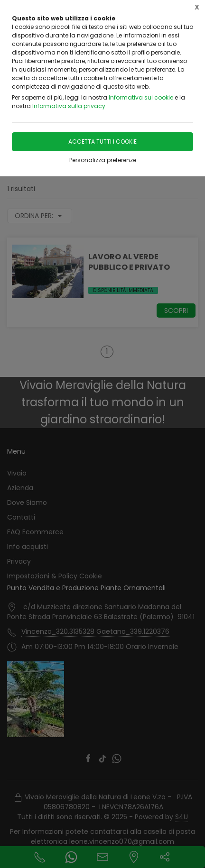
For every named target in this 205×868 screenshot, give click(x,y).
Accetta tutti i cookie (102, 142)
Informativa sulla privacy (69, 106)
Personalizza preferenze (103, 160)
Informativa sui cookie (141, 97)
